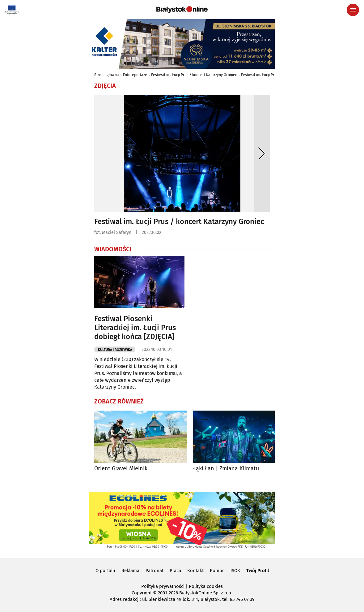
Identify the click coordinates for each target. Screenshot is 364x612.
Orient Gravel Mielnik (121, 469)
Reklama (130, 571)
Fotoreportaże (135, 75)
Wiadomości (113, 249)
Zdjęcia (105, 86)
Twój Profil (258, 571)
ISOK (235, 571)
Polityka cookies (206, 586)
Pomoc (217, 571)
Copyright (142, 593)
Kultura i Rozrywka (115, 350)
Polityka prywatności (163, 586)
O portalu (105, 571)
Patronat (154, 571)
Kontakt (195, 571)
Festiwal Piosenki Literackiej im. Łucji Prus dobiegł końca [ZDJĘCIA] (135, 328)
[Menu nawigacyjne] (353, 10)
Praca (175, 571)
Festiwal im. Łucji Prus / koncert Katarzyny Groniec (194, 75)
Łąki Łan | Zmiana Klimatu (226, 469)
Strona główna (107, 75)
